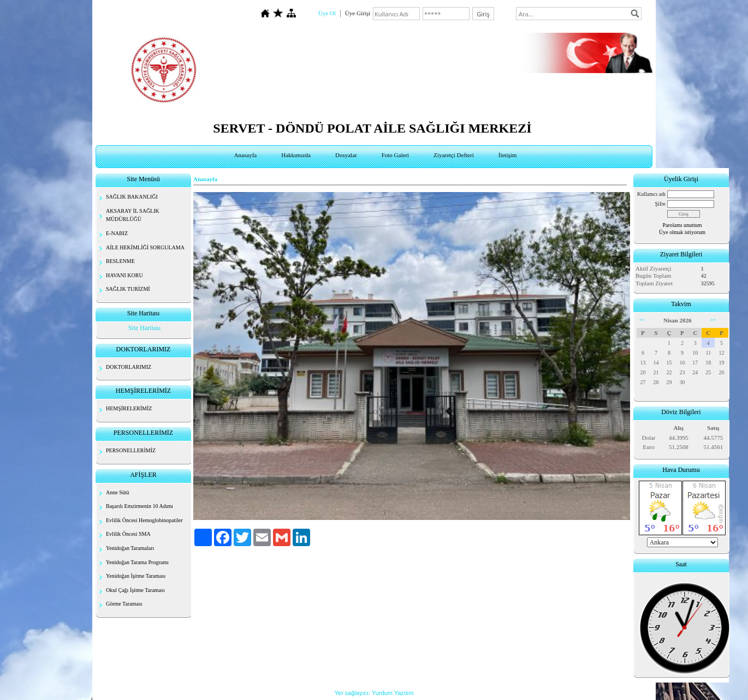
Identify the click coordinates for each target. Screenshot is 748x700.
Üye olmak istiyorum (682, 232)
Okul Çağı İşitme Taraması (135, 590)
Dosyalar (346, 155)
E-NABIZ (117, 233)
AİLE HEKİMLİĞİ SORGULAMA (145, 247)
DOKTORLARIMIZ (129, 367)
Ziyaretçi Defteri (454, 155)
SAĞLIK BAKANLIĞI (132, 197)
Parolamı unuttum (682, 225)
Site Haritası (145, 328)
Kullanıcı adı (651, 194)
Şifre (660, 204)
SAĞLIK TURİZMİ (128, 289)
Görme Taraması (124, 604)
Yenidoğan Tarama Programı (137, 562)
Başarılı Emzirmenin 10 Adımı (139, 506)
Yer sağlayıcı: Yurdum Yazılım (374, 693)
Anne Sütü (118, 492)
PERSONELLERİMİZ (131, 450)
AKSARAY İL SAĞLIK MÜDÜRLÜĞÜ (133, 215)
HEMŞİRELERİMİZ (129, 408)
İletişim (508, 155)
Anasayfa (246, 155)
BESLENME (120, 261)
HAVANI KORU (124, 275)
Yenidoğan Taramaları (130, 548)
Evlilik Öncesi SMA (128, 534)
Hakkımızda (296, 155)
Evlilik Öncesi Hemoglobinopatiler (144, 520)
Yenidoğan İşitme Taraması (136, 576)
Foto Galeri (395, 155)
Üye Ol (327, 13)
